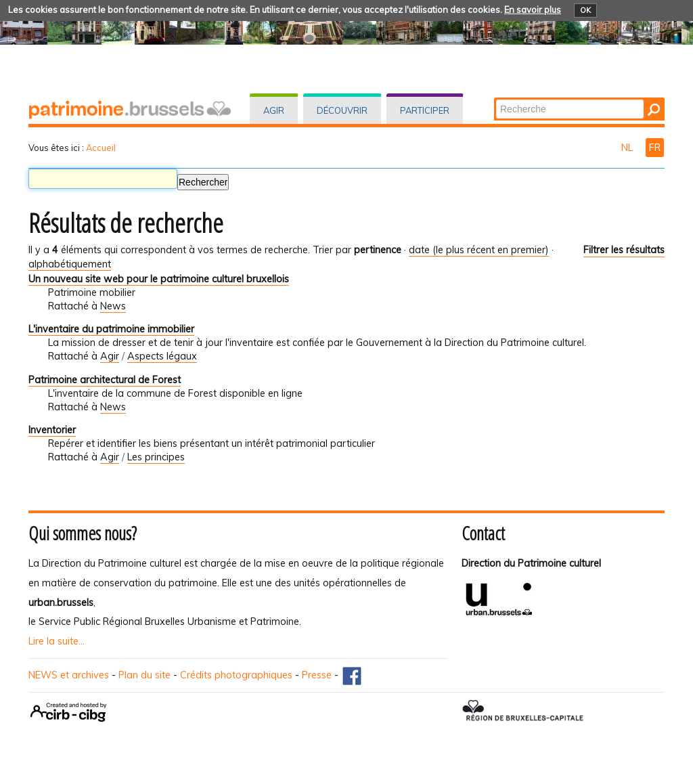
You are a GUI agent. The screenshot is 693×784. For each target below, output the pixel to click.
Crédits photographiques (236, 675)
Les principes (156, 457)
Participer (425, 110)
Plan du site (144, 675)
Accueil (101, 148)
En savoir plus (533, 9)
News (113, 306)
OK (585, 10)
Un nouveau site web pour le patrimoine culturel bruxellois (159, 279)
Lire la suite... (57, 641)
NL (628, 148)
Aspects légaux (162, 356)
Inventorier (52, 430)
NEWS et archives (69, 675)
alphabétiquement (70, 264)
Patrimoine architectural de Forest (105, 380)
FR (655, 148)
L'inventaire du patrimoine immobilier (111, 329)
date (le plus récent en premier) (479, 250)
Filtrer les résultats (624, 250)
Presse (317, 675)
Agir (274, 110)
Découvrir (342, 110)
